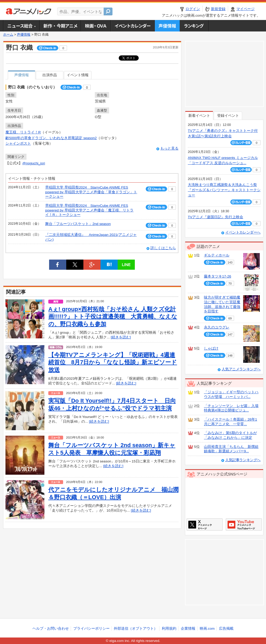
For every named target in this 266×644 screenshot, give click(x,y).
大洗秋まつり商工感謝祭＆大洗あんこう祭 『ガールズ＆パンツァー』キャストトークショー (224, 190)
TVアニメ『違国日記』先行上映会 (215, 217)
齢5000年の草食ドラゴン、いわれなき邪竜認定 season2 (51, 138)
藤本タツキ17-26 (218, 276)
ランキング (194, 26)
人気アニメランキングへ (241, 369)
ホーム (8, 35)
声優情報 (167, 26)
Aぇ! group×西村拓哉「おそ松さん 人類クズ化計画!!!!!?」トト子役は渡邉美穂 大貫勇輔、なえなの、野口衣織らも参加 (113, 317)
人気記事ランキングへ (243, 460)
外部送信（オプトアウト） (136, 629)
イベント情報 (78, 75)
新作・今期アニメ (60, 26)
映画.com (207, 629)
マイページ (245, 9)
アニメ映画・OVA (96, 26)
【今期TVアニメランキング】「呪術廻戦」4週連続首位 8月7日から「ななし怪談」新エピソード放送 (113, 362)
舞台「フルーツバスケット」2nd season (78, 224)
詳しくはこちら (163, 248)
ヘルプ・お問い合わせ (51, 629)
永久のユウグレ (217, 327)
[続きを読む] (121, 337)
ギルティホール (217, 255)
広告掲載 (226, 629)
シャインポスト (18, 143)
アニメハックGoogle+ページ (244, 524)
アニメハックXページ (205, 524)
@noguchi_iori (34, 163)
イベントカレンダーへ (243, 232)
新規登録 (218, 9)
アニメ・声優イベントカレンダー (133, 26)
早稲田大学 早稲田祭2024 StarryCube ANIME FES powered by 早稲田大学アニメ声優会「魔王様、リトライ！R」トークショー (89, 210)
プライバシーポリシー (91, 629)
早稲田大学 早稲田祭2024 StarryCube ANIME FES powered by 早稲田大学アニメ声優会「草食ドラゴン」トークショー (91, 192)
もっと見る (169, 148)
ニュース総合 (21, 26)
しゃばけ (211, 348)
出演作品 (50, 75)
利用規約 (169, 629)
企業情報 (188, 629)
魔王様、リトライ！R (23, 132)
